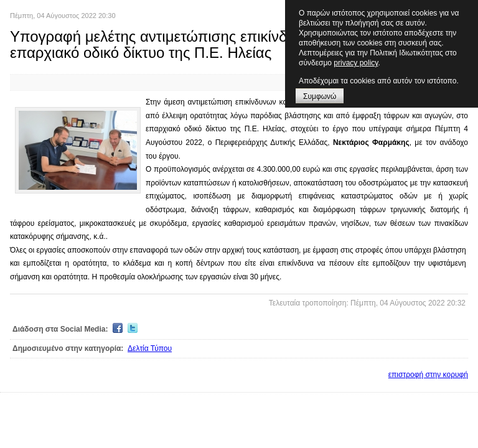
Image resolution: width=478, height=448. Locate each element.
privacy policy (356, 63)
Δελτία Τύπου (150, 348)
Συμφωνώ (320, 96)
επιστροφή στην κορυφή (428, 375)
